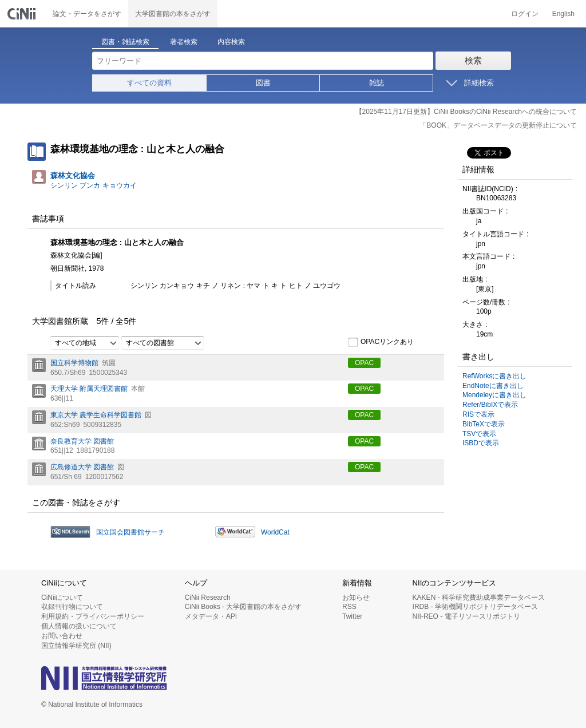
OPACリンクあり (381, 342)
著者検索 (184, 42)
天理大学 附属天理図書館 (89, 389)
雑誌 (377, 83)
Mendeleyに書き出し (494, 395)
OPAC (364, 363)
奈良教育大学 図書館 (82, 441)
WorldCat (275, 532)
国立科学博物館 (74, 363)
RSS (349, 607)
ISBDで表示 (481, 443)
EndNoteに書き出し (493, 386)
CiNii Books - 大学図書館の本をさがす (243, 607)
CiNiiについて (62, 598)
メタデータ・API (211, 616)
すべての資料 (149, 83)
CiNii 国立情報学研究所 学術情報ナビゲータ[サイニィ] (23, 14)
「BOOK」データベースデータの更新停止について (498, 125)
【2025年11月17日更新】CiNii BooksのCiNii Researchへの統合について (466, 112)
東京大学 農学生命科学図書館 (96, 415)
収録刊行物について (72, 607)
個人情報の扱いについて (79, 626)
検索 (473, 60)
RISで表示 (478, 414)
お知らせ (356, 598)
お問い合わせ (62, 636)
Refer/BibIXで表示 (490, 405)
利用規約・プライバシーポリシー (93, 616)
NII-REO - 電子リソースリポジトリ (466, 616)
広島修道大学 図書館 (82, 467)
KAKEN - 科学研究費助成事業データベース (479, 598)
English (563, 14)
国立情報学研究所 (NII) (76, 646)
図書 (263, 83)
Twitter (352, 616)
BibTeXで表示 (484, 424)
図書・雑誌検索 (125, 42)
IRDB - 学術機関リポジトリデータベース (475, 607)
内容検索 (231, 42)
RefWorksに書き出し (494, 376)
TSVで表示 (479, 434)
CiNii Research (208, 598)
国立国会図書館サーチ (130, 532)
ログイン (525, 14)
